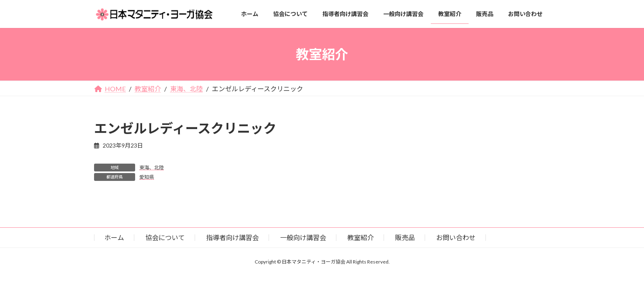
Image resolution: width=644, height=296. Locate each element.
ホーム (114, 237)
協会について (165, 237)
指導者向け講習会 (232, 237)
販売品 (405, 237)
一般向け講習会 (303, 237)
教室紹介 (361, 237)
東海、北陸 (152, 168)
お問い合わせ (456, 237)
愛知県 (147, 177)
